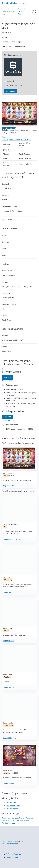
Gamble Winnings (26, 818)
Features (5, 140)
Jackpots (12, 823)
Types (16, 818)
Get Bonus (10, 91)
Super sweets (9, 486)
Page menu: (6, 137)
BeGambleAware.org (14, 854)
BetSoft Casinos (12, 809)
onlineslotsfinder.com (10, 844)
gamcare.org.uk (12, 857)
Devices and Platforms (10, 820)
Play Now (8, 377)
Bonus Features (8, 818)
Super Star (7, 592)
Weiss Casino (7, 381)
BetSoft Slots (11, 803)
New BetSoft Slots (13, 806)
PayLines (5, 823)
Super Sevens (9, 641)
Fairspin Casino (8, 420)
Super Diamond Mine (12, 539)
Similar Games (14, 140)
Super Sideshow (10, 738)
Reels (28, 820)
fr (23, 3)
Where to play (26, 140)
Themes (23, 820)
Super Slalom (8, 687)
